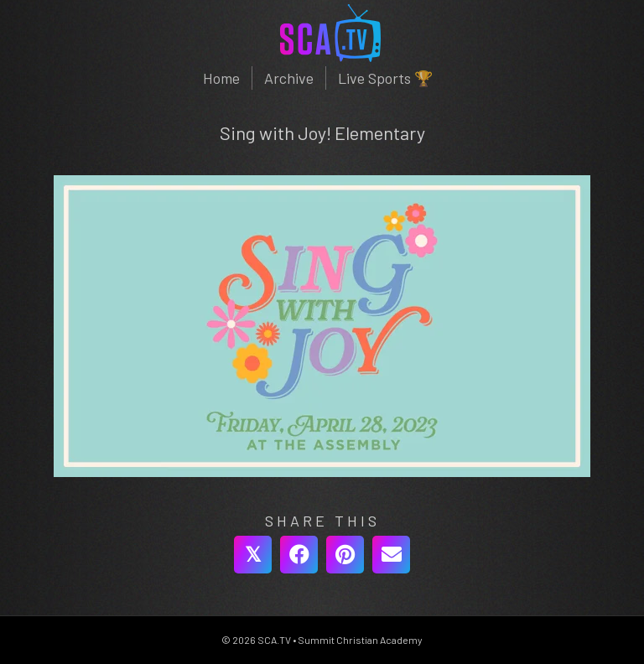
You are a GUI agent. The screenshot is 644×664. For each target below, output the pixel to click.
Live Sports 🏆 (385, 78)
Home (221, 78)
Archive (289, 78)
